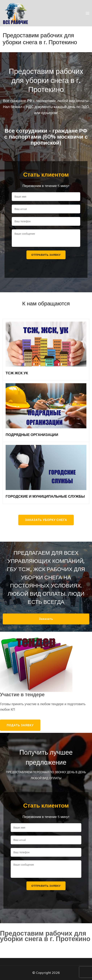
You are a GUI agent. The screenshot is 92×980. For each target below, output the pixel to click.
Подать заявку (20, 725)
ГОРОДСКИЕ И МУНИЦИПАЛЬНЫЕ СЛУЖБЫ (45, 496)
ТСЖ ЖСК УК (17, 373)
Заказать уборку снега (46, 520)
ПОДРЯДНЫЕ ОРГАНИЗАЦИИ (32, 435)
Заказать (46, 619)
